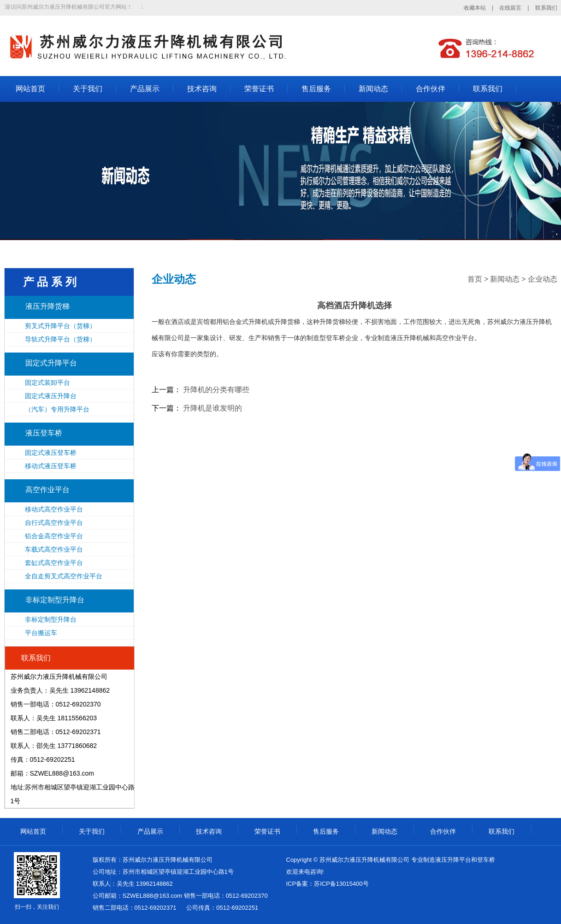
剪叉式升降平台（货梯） (60, 326)
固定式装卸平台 (47, 383)
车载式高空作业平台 (54, 549)
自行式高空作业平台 (54, 523)
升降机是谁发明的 (213, 408)
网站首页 (30, 89)
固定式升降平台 (51, 363)
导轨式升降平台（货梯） (60, 339)
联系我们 (546, 8)
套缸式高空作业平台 (54, 563)
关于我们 (88, 89)
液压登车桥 (44, 433)
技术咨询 (202, 89)
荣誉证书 (259, 89)
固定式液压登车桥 (51, 453)
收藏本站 (475, 8)
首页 (475, 279)
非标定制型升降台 (55, 600)
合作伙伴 (431, 89)
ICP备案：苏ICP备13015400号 (328, 884)
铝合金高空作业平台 (54, 536)
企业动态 (543, 279)
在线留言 (510, 8)
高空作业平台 (47, 490)
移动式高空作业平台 (54, 509)
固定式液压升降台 (51, 396)
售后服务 (316, 89)
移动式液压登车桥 (51, 466)
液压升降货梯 (47, 306)
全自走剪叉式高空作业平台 (64, 576)
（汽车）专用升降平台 (57, 409)
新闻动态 (373, 89)
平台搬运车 (41, 633)
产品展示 (145, 89)
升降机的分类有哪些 (216, 390)
